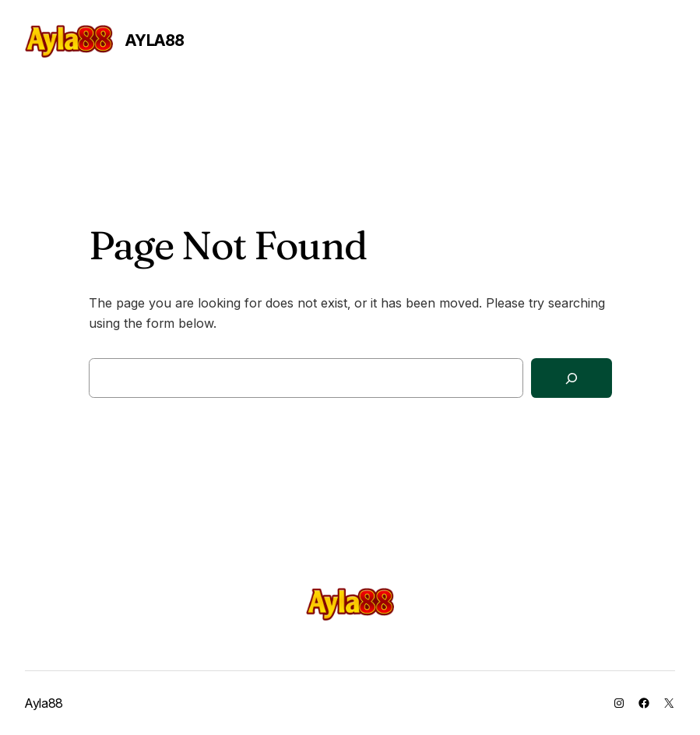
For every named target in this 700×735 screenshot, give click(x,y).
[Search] (572, 378)
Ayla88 (155, 40)
